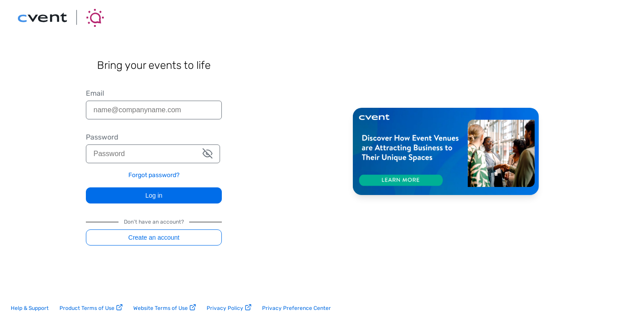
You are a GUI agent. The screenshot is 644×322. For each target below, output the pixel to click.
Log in (154, 195)
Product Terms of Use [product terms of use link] (91, 308)
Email (95, 93)
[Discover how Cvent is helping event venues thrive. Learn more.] (446, 152)
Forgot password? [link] (154, 175)
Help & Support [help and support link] (30, 308)
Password (102, 137)
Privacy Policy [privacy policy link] (229, 308)
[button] (208, 154)
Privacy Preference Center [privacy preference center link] (297, 308)
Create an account (154, 237)
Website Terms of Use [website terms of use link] (165, 308)
